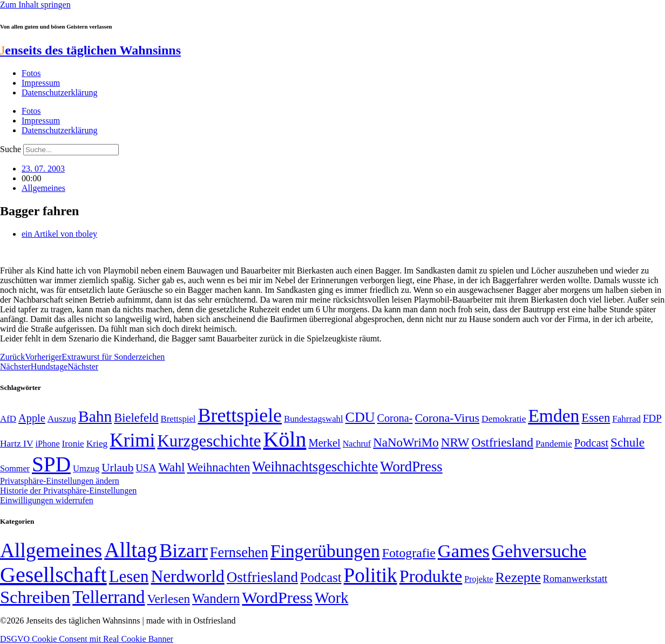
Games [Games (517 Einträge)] (464, 551)
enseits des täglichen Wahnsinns (90, 50)
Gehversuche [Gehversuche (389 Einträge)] (539, 551)
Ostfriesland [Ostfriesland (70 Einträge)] (262, 577)
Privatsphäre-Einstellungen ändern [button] (60, 481)
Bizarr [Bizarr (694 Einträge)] (184, 551)
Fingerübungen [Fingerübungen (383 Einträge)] (325, 551)
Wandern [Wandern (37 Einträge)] (216, 598)
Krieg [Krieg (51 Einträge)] (97, 443)
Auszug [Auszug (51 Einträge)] (62, 419)
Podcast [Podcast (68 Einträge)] (591, 443)
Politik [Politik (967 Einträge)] (371, 575)
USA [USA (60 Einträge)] (146, 468)
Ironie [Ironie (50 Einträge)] (73, 444)
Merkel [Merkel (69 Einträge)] (324, 443)
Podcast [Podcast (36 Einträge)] (321, 577)
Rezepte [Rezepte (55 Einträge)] (518, 577)
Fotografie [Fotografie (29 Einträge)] (409, 553)
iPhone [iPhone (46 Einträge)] (47, 444)
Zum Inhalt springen (35, 5)
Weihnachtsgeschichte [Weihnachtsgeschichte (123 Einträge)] (315, 467)
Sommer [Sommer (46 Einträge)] (15, 469)
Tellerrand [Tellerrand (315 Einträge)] (108, 597)
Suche (11, 149)
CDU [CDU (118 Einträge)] (360, 417)
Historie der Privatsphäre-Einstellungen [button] (68, 491)
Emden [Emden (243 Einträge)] (554, 416)
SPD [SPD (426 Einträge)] (51, 464)
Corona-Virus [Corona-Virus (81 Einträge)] (447, 418)
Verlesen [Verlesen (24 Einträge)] (168, 599)
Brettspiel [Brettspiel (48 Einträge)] (178, 419)
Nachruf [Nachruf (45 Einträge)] (357, 444)
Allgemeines (43, 188)
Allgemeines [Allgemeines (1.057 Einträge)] (51, 550)
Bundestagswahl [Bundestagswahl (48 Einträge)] (313, 419)
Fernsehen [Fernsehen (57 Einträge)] (239, 553)
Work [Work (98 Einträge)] (331, 598)
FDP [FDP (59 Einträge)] (652, 418)
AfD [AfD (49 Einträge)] (8, 419)
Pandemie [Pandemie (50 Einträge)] (554, 444)
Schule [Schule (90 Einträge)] (627, 442)
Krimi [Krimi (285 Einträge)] (132, 440)
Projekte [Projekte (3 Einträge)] (479, 579)
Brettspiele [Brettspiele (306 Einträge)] (240, 415)
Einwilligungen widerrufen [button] (47, 500)
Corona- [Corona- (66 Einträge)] (395, 418)
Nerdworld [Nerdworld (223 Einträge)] (187, 576)
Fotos (31, 73)
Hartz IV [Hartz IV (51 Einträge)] (16, 443)
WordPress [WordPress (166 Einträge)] (277, 598)
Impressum (41, 83)
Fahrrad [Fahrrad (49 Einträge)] (626, 419)
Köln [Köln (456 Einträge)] (284, 439)
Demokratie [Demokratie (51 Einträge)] (504, 419)
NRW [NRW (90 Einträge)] (455, 442)
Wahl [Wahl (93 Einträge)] (172, 467)
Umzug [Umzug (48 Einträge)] (86, 468)
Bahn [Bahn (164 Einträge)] (95, 416)
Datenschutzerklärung (59, 93)
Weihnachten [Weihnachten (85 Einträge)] (218, 467)
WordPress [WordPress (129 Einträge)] (411, 467)
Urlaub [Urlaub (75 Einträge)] (117, 468)
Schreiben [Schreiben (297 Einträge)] (35, 597)
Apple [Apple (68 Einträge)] (32, 418)
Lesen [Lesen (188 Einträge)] (129, 576)
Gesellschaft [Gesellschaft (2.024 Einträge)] (53, 575)
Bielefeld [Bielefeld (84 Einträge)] (136, 418)
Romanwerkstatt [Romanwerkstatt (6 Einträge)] (575, 579)
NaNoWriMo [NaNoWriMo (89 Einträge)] (406, 443)
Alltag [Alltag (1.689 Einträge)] (131, 550)
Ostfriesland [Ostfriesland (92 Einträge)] (503, 442)
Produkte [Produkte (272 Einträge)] (431, 576)
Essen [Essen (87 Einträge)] (596, 418)
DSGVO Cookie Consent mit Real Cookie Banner (87, 639)
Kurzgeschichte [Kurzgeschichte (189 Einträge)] (209, 441)
